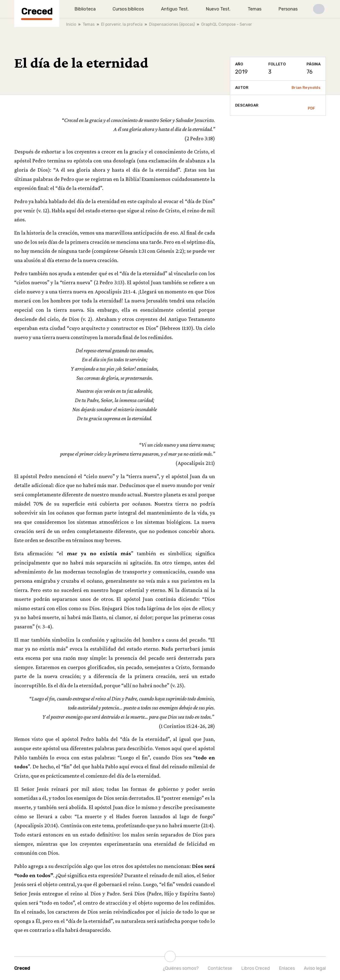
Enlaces (287, 968)
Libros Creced (255, 968)
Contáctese (220, 968)
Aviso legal (315, 968)
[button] (319, 9)
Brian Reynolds (306, 88)
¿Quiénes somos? (181, 968)
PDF (312, 105)
